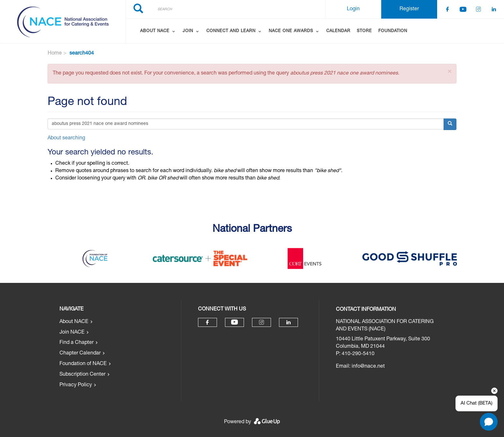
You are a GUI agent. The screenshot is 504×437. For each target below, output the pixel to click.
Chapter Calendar (80, 354)
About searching (66, 138)
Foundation (393, 31)
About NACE (74, 322)
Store (364, 31)
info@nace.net (368, 367)
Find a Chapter (76, 343)
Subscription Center (82, 375)
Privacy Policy (76, 385)
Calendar (338, 31)
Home (55, 54)
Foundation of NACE (83, 364)
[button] (450, 72)
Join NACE (72, 333)
